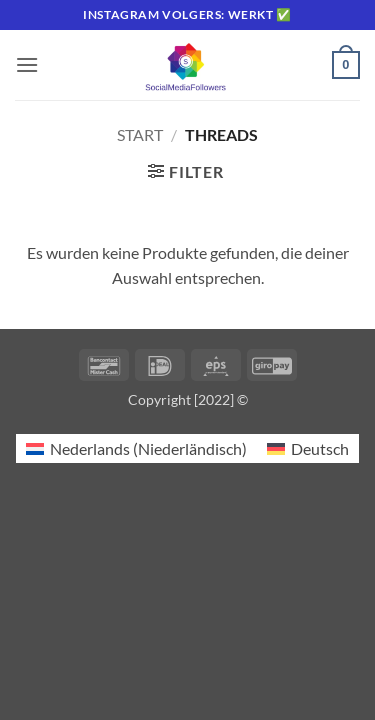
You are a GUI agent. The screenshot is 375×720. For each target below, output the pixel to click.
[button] (27, 64)
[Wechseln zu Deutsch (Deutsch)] (308, 448)
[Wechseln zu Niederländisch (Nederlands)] (136, 448)
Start (140, 134)
